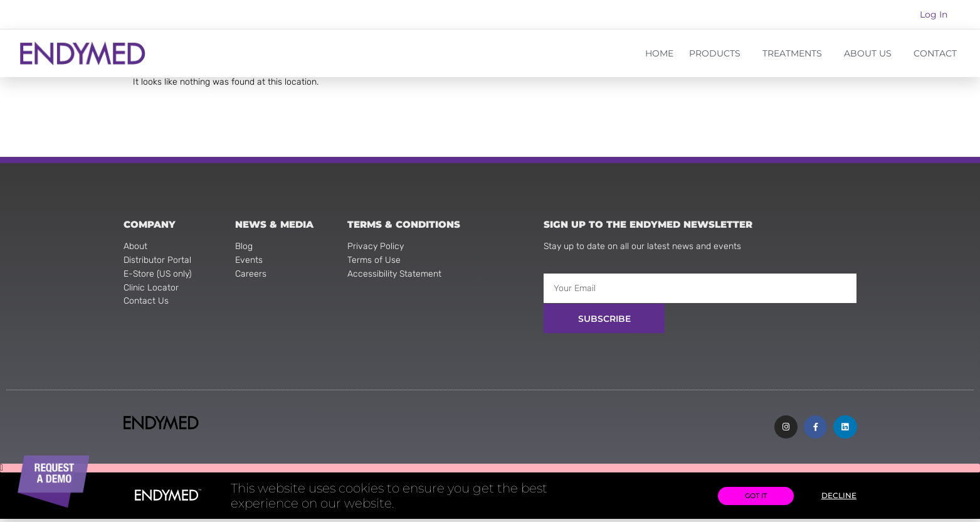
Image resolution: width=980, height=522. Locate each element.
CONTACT (935, 53)
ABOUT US (871, 53)
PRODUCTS (718, 53)
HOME (659, 53)
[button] (490, 471)
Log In (934, 14)
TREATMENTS (795, 53)
